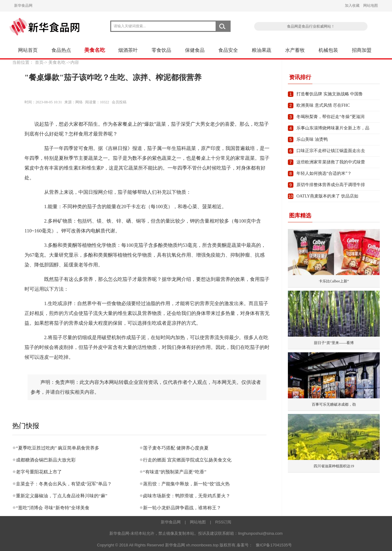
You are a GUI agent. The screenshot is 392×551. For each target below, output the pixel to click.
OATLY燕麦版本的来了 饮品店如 (327, 196)
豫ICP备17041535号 (274, 545)
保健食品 (195, 50)
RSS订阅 (223, 522)
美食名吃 (95, 50)
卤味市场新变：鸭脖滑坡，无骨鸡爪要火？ (187, 496)
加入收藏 (352, 6)
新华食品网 (23, 6)
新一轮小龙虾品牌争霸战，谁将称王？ (182, 508)
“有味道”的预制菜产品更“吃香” (175, 472)
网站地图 (371, 6)
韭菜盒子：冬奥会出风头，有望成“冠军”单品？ (64, 484)
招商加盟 (362, 50)
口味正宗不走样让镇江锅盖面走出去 (331, 151)
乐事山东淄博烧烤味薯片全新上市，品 (333, 128)
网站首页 (28, 50)
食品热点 (61, 50)
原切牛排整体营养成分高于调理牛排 (331, 185)
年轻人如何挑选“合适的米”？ (324, 173)
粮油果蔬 (262, 50)
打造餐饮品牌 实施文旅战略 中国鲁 (330, 94)
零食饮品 (161, 50)
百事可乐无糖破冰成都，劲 (334, 404)
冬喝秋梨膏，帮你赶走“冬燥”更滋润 (330, 117)
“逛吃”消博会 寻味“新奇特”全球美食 (53, 508)
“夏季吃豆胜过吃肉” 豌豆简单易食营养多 (58, 448)
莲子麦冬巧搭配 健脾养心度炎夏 (176, 448)
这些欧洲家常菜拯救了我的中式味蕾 (331, 162)
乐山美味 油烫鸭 (312, 139)
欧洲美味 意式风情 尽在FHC (323, 105)
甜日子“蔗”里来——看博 (334, 343)
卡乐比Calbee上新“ (334, 281)
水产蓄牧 (295, 50)
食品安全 (228, 50)
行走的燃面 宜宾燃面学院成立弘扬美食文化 (187, 460)
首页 (39, 62)
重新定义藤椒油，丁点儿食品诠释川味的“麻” (62, 496)
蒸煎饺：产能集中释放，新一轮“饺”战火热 (186, 484)
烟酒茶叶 (128, 50)
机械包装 (328, 50)
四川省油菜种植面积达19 (334, 466)
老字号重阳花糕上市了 (39, 472)
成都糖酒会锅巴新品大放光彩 (46, 460)
